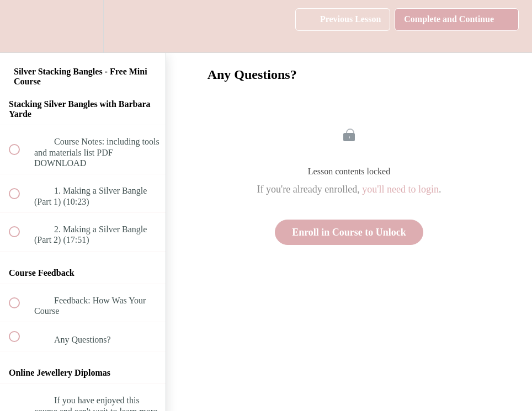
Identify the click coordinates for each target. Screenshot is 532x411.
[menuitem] (83, 26)
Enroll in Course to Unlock (349, 232)
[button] (20, 26)
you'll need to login (400, 189)
